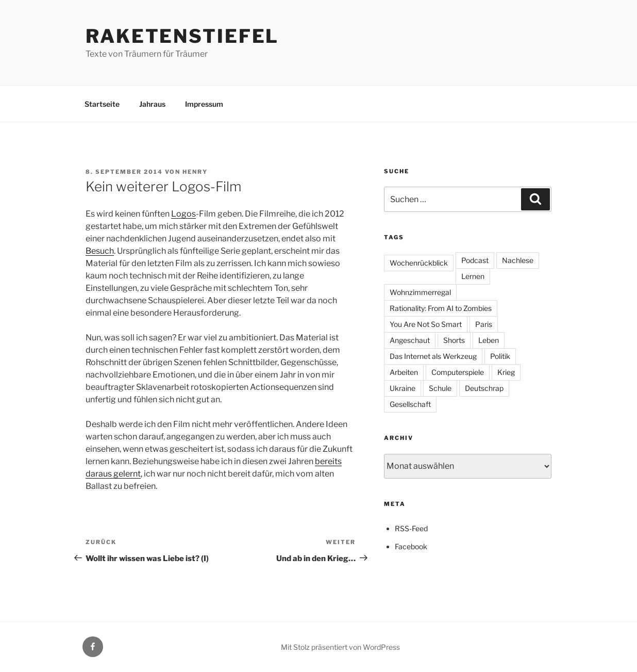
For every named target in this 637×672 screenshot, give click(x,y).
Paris (484, 324)
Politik (500, 356)
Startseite (102, 104)
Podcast (475, 260)
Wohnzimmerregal (420, 292)
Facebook (411, 546)
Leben (489, 340)
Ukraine (403, 388)
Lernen (473, 276)
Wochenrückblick (419, 263)
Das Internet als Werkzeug (433, 356)
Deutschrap (484, 388)
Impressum (204, 104)
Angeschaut (410, 340)
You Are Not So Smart (426, 324)
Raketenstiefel (182, 36)
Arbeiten (404, 372)
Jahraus (152, 104)
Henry (195, 172)
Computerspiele (458, 372)
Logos (183, 214)
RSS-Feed (411, 528)
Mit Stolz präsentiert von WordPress (340, 647)
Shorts (454, 340)
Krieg (506, 372)
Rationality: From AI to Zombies (441, 308)
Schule (440, 388)
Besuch (100, 251)
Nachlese (518, 260)
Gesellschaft (410, 404)
